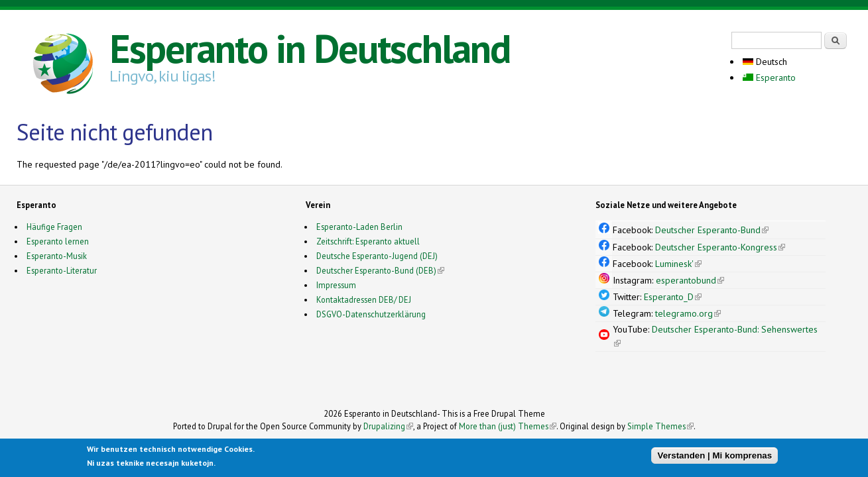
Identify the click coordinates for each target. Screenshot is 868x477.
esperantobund (690, 280)
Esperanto (769, 78)
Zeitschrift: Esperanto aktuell (368, 241)
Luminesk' (678, 264)
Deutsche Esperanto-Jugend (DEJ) (377, 256)
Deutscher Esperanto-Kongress (720, 247)
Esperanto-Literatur (62, 270)
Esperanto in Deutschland (310, 48)
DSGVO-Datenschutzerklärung (371, 314)
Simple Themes (660, 426)
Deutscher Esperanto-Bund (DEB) (376, 270)
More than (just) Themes (508, 426)
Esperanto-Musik (57, 256)
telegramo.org (688, 313)
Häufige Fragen (54, 227)
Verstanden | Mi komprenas (714, 456)
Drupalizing (388, 426)
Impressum (336, 285)
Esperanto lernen (58, 241)
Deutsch (765, 62)
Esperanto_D (673, 297)
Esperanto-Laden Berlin (359, 227)
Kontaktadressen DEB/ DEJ (364, 299)
